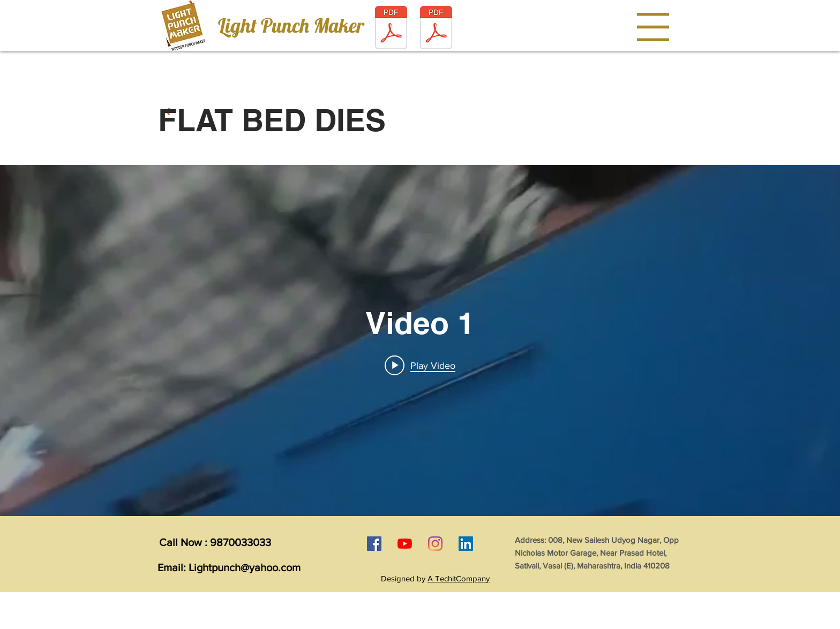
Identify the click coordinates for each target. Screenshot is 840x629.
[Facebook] (374, 544)
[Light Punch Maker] (291, 25)
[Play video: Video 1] (420, 365)
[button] (653, 27)
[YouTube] (405, 544)
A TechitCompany (459, 578)
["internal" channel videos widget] (420, 340)
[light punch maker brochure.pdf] (391, 29)
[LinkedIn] (466, 544)
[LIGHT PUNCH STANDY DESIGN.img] (436, 29)
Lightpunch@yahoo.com (245, 567)
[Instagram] (435, 544)
